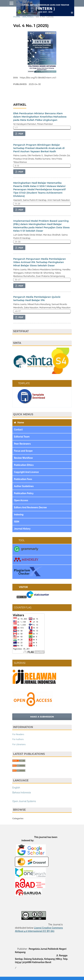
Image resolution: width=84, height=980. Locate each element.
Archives (28, 17)
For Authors (18, 739)
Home (17, 17)
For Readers (18, 734)
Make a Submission (42, 717)
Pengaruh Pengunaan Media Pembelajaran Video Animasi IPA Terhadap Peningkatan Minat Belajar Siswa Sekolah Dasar (40, 262)
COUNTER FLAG (23, 608)
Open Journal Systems (24, 801)
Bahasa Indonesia (21, 793)
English (16, 788)
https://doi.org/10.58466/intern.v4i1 (38, 78)
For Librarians (19, 744)
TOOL (19, 540)
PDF (21, 134)
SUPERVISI (20, 663)
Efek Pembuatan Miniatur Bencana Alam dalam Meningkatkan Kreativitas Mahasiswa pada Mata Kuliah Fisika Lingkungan (40, 117)
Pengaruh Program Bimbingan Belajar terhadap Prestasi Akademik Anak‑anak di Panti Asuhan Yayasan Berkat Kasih (39, 148)
